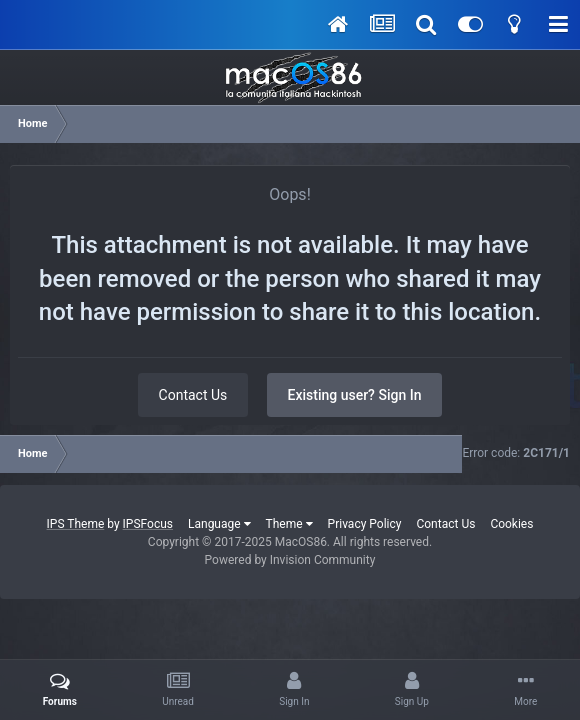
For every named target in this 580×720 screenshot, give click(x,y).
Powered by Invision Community (290, 560)
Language (219, 524)
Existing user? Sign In (355, 395)
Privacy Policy (365, 524)
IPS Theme (76, 524)
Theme (289, 524)
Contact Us (193, 395)
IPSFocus (148, 524)
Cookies (511, 524)
